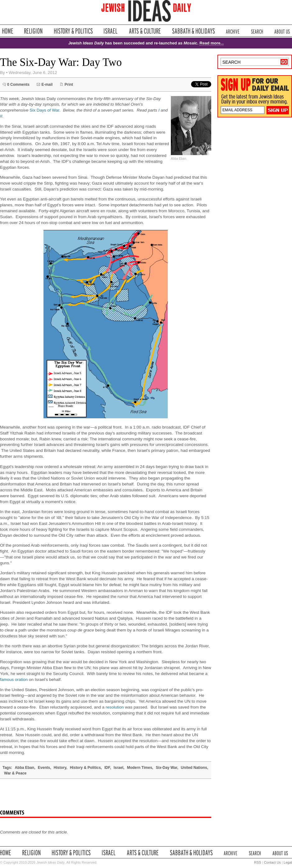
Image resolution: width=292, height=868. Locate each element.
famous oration (14, 680)
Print (69, 85)
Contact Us (272, 862)
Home (8, 31)
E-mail (47, 85)
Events (44, 768)
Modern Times (140, 768)
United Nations (194, 768)
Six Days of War (44, 110)
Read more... (212, 43)
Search (257, 31)
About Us (282, 31)
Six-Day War (167, 768)
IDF (107, 768)
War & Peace (15, 773)
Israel (111, 31)
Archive (233, 31)
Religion (33, 31)
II (1, 116)
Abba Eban (24, 768)
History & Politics (73, 31)
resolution (115, 707)
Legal (288, 862)
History (60, 768)
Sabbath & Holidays (193, 31)
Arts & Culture (145, 31)
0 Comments (18, 85)
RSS (258, 862)
